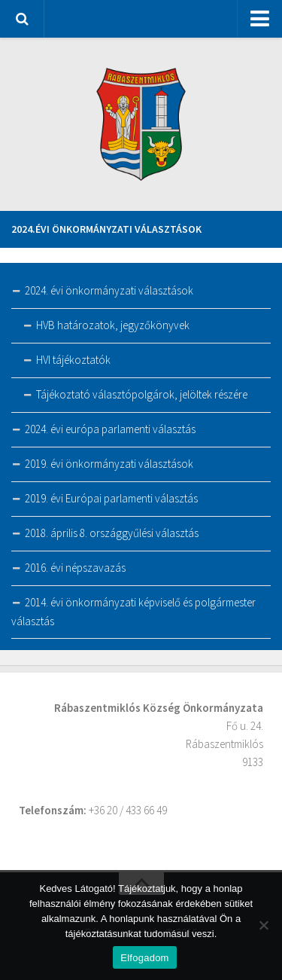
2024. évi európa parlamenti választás (110, 429)
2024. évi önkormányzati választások (109, 290)
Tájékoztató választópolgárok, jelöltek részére (142, 394)
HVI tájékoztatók (73, 360)
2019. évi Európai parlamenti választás (111, 498)
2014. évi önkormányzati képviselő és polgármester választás (133, 612)
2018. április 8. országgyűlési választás (112, 533)
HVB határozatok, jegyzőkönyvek (113, 325)
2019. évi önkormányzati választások (109, 464)
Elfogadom (144, 958)
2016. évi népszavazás (75, 568)
